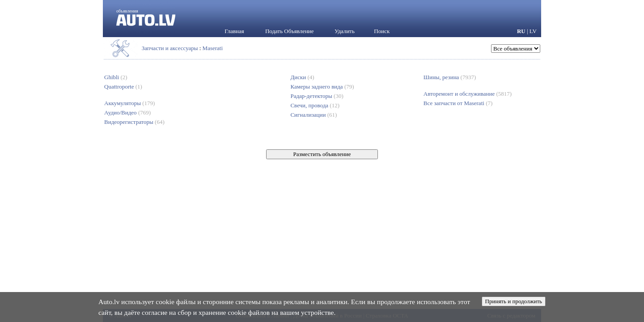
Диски (302, 77)
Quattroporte (123, 87)
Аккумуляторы (129, 103)
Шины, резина (450, 77)
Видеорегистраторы (134, 122)
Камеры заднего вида (322, 87)
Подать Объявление (290, 31)
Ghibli (116, 77)
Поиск (382, 31)
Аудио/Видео (127, 112)
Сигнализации (314, 115)
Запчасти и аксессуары (170, 48)
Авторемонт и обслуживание (468, 94)
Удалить (345, 31)
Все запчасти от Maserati (458, 103)
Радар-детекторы (317, 96)
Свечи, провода (315, 105)
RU (521, 31)
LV (533, 31)
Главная (234, 31)
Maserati (213, 48)
